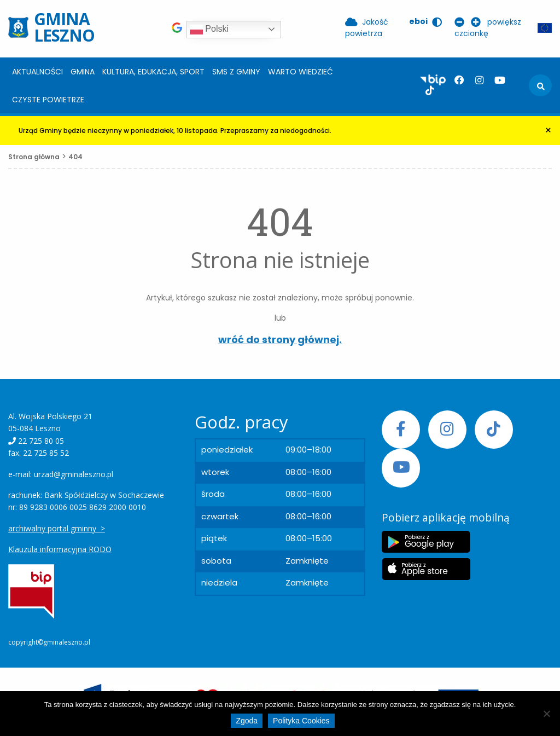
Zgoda (247, 721)
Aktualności (37, 72)
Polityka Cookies (301, 721)
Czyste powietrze (48, 100)
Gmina (83, 72)
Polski (209, 30)
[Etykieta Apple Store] (426, 569)
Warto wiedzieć (301, 72)
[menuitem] (37, 71)
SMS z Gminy (236, 72)
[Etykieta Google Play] (426, 542)
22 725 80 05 (41, 441)
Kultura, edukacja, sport (153, 72)
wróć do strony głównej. (280, 340)
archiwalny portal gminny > (57, 528)
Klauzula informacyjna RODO (60, 549)
